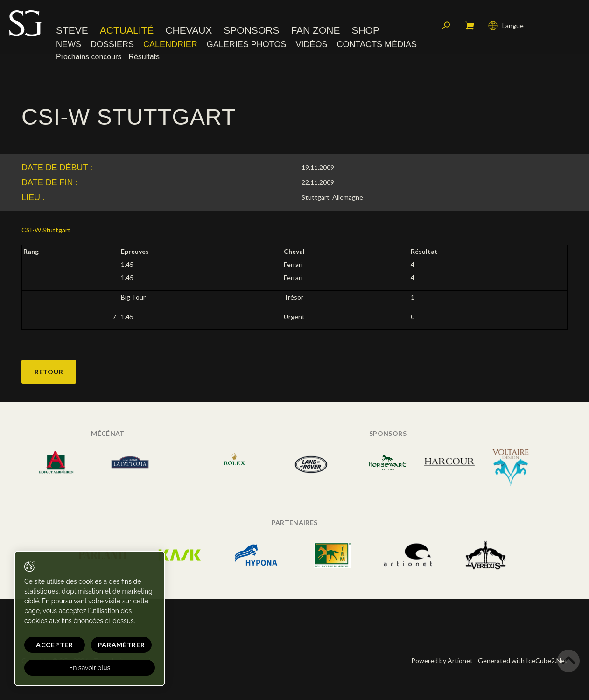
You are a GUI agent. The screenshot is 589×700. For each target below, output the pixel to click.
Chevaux (189, 30)
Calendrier (170, 44)
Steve (72, 30)
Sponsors (251, 30)
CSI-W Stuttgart (46, 230)
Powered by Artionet (442, 661)
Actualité (127, 30)
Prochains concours (89, 57)
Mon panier (470, 26)
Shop (365, 30)
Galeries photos (247, 44)
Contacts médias (377, 44)
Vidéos (311, 44)
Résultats (144, 57)
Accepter (55, 645)
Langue (506, 26)
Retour (49, 372)
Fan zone (315, 30)
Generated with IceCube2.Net (523, 661)
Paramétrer (122, 645)
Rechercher (446, 26)
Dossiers (112, 44)
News (69, 44)
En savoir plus (90, 668)
